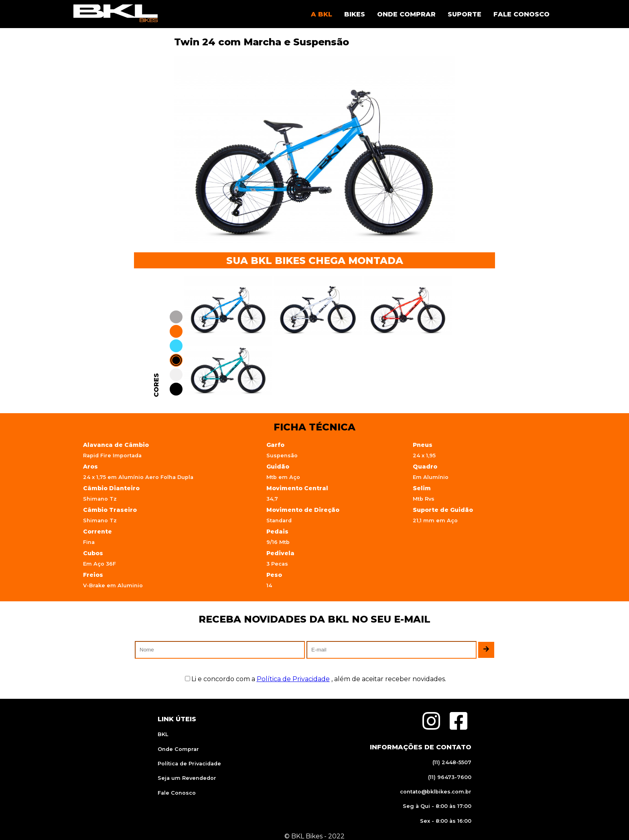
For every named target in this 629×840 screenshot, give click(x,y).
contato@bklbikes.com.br (436, 792)
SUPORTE (465, 14)
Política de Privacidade (189, 764)
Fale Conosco (177, 793)
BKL (163, 734)
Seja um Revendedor (187, 778)
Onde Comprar (178, 749)
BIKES (355, 14)
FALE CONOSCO (521, 14)
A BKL (322, 14)
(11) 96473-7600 (450, 777)
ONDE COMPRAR (406, 14)
